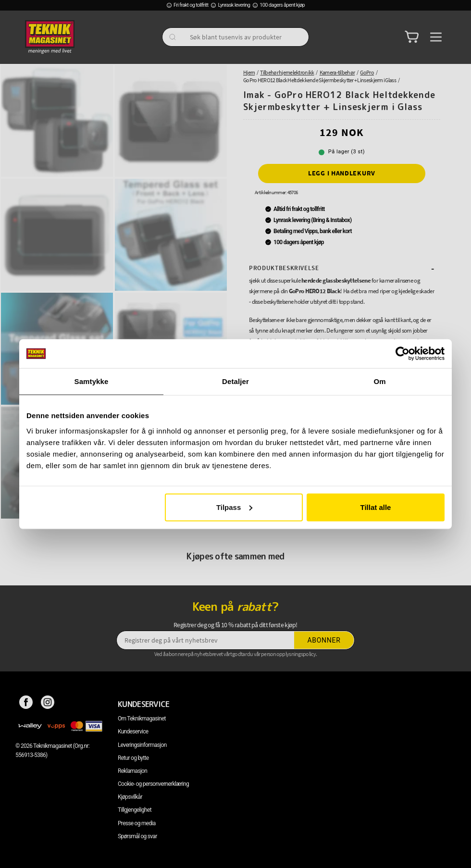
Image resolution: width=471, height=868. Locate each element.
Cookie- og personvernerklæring (153, 784)
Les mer (260, 368)
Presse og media (137, 823)
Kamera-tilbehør (337, 72)
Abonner (324, 640)
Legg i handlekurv (342, 173)
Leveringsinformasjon (142, 745)
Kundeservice (133, 732)
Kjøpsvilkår (130, 797)
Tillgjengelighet (135, 810)
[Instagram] (48, 704)
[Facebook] (26, 704)
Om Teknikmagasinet (142, 719)
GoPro (367, 72)
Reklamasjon (132, 771)
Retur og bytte (133, 758)
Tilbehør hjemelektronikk (287, 72)
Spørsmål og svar (137, 836)
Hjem (249, 72)
